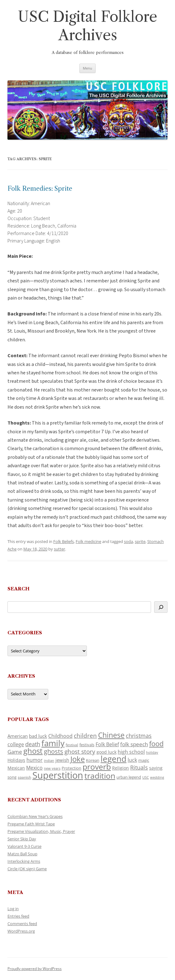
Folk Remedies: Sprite (40, 189)
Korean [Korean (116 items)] (93, 760)
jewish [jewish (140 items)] (62, 760)
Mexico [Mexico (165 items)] (34, 768)
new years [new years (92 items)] (52, 768)
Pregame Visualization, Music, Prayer (41, 831)
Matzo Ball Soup (22, 854)
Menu (87, 68)
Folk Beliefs (64, 541)
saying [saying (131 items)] (156, 768)
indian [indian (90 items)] (49, 760)
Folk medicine (88, 541)
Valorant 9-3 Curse (24, 846)
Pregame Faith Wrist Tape (31, 824)
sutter (59, 549)
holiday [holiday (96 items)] (152, 752)
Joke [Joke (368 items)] (78, 759)
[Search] (161, 607)
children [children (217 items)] (85, 735)
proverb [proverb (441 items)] (97, 766)
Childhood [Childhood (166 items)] (60, 736)
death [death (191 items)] (33, 744)
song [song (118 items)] (12, 777)
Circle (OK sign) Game (27, 869)
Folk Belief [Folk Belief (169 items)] (107, 744)
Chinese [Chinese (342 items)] (111, 735)
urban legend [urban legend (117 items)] (129, 777)
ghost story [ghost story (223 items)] (80, 752)
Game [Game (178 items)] (15, 752)
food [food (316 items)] (156, 743)
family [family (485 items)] (53, 743)
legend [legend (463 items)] (114, 759)
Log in (13, 909)
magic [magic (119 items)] (144, 760)
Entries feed (18, 916)
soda (128, 541)
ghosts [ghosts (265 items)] (54, 751)
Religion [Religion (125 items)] (121, 768)
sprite (140, 541)
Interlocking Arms (24, 861)
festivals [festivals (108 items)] (87, 745)
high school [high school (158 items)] (131, 752)
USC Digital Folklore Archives (87, 26)
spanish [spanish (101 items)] (24, 777)
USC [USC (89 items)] (146, 777)
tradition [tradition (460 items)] (100, 776)
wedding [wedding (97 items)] (157, 777)
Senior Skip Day (22, 839)
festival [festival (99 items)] (72, 745)
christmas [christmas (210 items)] (139, 735)
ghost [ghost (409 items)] (33, 751)
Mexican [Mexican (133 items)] (16, 768)
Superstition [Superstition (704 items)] (58, 775)
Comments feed (22, 924)
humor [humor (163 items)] (35, 760)
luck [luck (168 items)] (132, 760)
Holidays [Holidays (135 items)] (16, 760)
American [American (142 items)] (18, 736)
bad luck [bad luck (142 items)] (38, 736)
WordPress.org (21, 931)
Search (19, 589)
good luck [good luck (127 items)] (106, 752)
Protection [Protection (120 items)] (71, 768)
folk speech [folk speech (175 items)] (134, 744)
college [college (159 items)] (16, 744)
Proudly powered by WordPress (35, 969)
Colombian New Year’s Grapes (35, 816)
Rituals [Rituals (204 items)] (139, 767)
